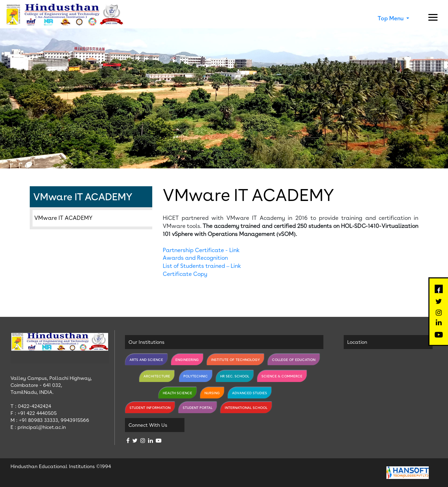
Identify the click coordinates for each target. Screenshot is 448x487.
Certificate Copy (185, 274)
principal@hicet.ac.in (42, 427)
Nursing (212, 393)
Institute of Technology (235, 360)
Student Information (150, 408)
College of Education (294, 360)
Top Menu (391, 18)
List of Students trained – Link (202, 266)
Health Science (177, 393)
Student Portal (198, 408)
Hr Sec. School (235, 376)
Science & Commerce (282, 376)
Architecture (157, 376)
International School (246, 408)
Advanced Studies (250, 393)
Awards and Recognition (195, 258)
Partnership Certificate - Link (201, 250)
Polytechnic (196, 376)
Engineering (187, 360)
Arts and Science (146, 360)
